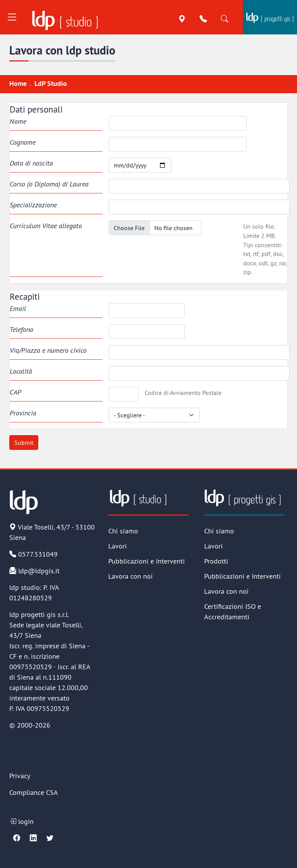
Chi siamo (123, 531)
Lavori (118, 546)
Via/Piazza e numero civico (48, 350)
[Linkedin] (33, 838)
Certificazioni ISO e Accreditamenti (233, 612)
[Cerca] (224, 19)
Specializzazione (33, 205)
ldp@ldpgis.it (34, 571)
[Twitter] (50, 838)
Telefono (21, 329)
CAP (15, 392)
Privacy (20, 776)
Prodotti (216, 561)
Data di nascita (31, 163)
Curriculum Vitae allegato (46, 226)
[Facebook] (17, 838)
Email (18, 308)
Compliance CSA (34, 792)
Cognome (23, 142)
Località (21, 371)
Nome (18, 121)
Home (18, 83)
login (21, 821)
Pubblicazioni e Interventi (147, 561)
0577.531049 (33, 554)
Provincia (23, 413)
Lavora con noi (131, 576)
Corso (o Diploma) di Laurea (49, 184)
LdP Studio (51, 83)
